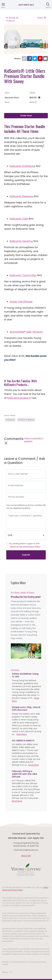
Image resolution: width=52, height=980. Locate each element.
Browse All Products (12, 19)
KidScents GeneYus (21, 241)
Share (42, 18)
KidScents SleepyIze (21, 196)
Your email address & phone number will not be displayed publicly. (26, 507)
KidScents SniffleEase (22, 166)
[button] (13, 651)
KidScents (10, 420)
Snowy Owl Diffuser (21, 302)
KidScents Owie (19, 219)
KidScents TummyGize (23, 275)
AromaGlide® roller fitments (26, 332)
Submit (26, 555)
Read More (22, 734)
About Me (26, 856)
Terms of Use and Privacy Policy (25, 546)
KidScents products (19, 398)
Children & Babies (26, 420)
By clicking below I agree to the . (25, 545)
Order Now (26, 116)
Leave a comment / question (34, 440)
